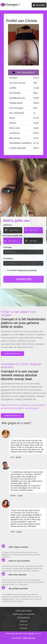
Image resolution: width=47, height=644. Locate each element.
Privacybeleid (23, 618)
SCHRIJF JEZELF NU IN (13, 354)
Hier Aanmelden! (24, 72)
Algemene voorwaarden (24, 614)
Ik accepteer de (22, 270)
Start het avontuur (13, 416)
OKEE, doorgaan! (29, 638)
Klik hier (31, 634)
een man (33, 230)
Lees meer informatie (23, 296)
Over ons (23, 625)
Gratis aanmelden (24, 611)
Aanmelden (23, 279)
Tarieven (24, 621)
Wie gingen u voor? (24, 197)
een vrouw (14, 230)
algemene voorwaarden (28, 270)
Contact (24, 628)
